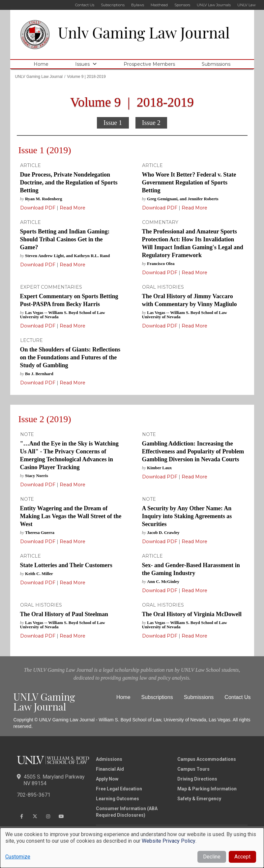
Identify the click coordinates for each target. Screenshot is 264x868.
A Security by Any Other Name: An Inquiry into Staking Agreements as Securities (187, 516)
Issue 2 (151, 123)
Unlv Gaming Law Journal (144, 32)
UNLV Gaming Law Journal (39, 77)
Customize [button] (18, 857)
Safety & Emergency (199, 799)
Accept (242, 857)
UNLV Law (247, 5)
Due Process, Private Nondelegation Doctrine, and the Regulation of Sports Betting (69, 182)
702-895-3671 (34, 795)
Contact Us (85, 5)
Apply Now (107, 779)
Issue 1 (113, 123)
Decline (212, 857)
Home (41, 64)
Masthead (159, 5)
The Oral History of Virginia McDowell (192, 614)
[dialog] (132, 848)
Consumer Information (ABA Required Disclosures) (127, 812)
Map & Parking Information (207, 789)
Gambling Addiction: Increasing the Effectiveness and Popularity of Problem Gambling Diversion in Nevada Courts (193, 451)
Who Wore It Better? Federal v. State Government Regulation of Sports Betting (189, 182)
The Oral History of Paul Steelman (64, 614)
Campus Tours (193, 769)
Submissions (216, 64)
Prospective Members (149, 64)
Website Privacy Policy (169, 841)
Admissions (109, 759)
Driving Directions (197, 779)
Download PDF (38, 208)
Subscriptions (113, 5)
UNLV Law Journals (214, 5)
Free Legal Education (119, 789)
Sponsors (182, 5)
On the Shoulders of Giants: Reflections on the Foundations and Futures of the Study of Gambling (70, 357)
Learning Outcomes (117, 799)
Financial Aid (110, 769)
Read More (72, 208)
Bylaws (138, 5)
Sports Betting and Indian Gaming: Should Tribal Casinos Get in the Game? (65, 239)
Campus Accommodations (207, 759)
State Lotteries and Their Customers (66, 565)
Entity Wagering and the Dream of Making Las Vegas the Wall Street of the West (71, 516)
